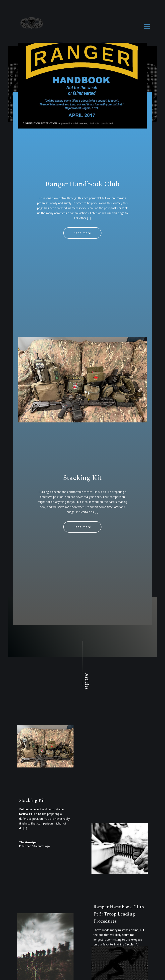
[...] (89, 218)
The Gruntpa (28, 888)
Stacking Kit (82, 504)
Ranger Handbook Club (82, 184)
